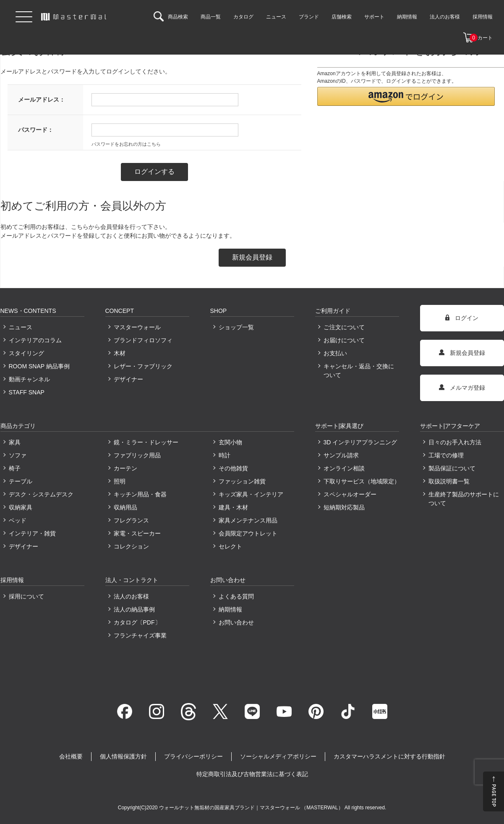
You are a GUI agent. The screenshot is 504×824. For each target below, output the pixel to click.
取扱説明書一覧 (449, 481)
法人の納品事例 (134, 609)
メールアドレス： (42, 100)
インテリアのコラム (35, 340)
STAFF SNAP (27, 392)
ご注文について (344, 327)
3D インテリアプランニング (360, 442)
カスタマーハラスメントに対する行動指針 (389, 756)
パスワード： (36, 130)
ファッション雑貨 (242, 481)
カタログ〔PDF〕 (137, 622)
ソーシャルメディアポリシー (278, 756)
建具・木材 (233, 507)
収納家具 (21, 507)
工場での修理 (446, 455)
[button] (406, 96)
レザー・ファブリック (143, 366)
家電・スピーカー (137, 533)
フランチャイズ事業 (140, 635)
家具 (15, 442)
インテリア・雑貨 (32, 533)
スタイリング (26, 353)
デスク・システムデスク (41, 494)
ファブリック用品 (137, 455)
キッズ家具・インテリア (251, 494)
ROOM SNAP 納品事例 (39, 366)
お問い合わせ (236, 622)
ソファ (18, 455)
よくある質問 (236, 596)
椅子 (15, 468)
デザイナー (128, 379)
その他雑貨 (233, 468)
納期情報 (230, 609)
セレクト (230, 546)
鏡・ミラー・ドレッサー (146, 442)
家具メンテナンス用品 (248, 520)
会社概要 (71, 756)
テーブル (21, 481)
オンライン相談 (344, 468)
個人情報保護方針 (123, 756)
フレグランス (131, 520)
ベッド (18, 520)
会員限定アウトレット (248, 533)
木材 (120, 353)
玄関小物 (230, 442)
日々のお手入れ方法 (455, 442)
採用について (26, 596)
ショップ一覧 (236, 327)
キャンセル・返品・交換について (359, 371)
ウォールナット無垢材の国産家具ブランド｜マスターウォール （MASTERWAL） (252, 808)
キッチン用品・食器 (140, 494)
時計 (225, 455)
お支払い (335, 353)
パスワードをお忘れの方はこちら (126, 144)
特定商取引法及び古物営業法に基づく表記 (252, 774)
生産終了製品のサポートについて (464, 499)
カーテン (125, 468)
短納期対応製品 (344, 507)
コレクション (131, 546)
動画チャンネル (29, 379)
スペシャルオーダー (350, 494)
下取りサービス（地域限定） (361, 481)
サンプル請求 (341, 455)
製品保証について (452, 468)
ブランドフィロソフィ (143, 340)
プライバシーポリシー (193, 756)
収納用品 (125, 507)
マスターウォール (137, 327)
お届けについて (344, 340)
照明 (120, 481)
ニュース (21, 327)
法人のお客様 (131, 596)
